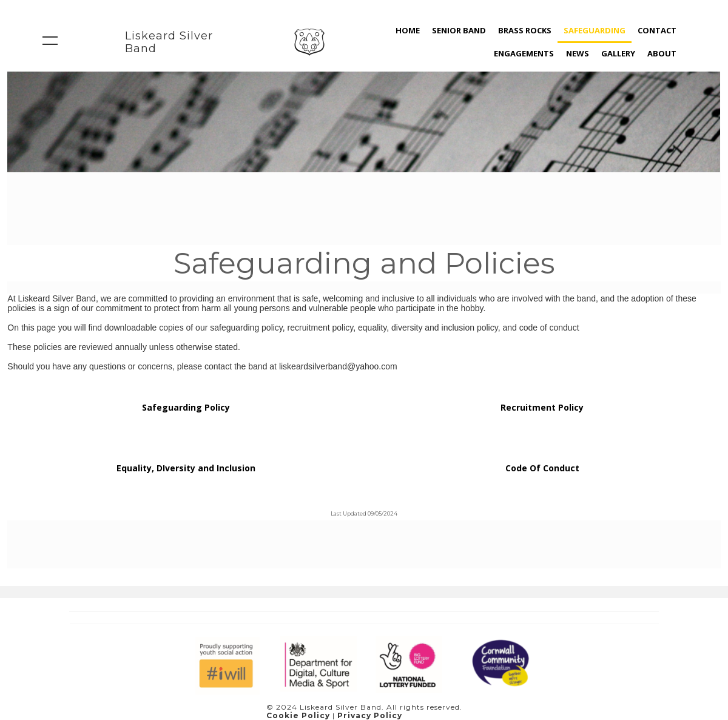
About (662, 53)
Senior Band (459, 30)
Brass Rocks (525, 30)
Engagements (524, 53)
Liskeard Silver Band (169, 42)
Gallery (618, 53)
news (578, 53)
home (408, 30)
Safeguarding (595, 30)
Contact (657, 30)
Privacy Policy (370, 715)
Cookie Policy (298, 715)
